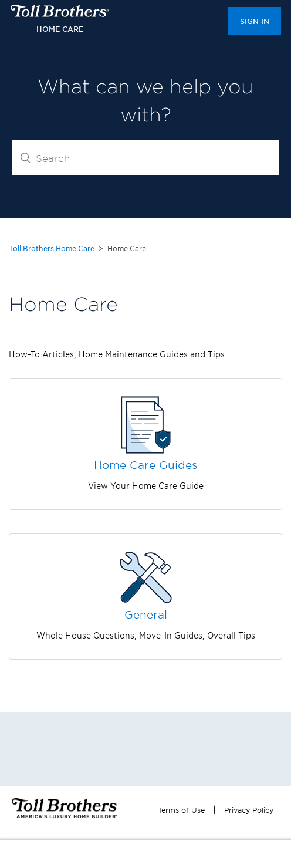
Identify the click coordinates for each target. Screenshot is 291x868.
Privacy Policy (249, 810)
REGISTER (140, 854)
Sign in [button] (255, 21)
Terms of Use (181, 810)
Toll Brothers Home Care (52, 248)
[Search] (145, 158)
